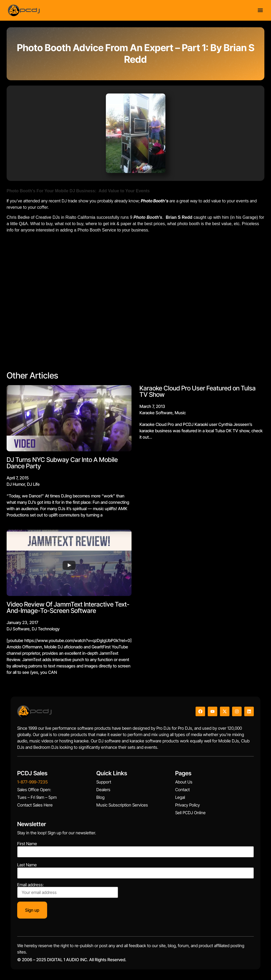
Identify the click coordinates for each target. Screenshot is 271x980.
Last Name (27, 865)
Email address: (68, 890)
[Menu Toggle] (260, 10)
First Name (27, 844)
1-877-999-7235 (32, 782)
